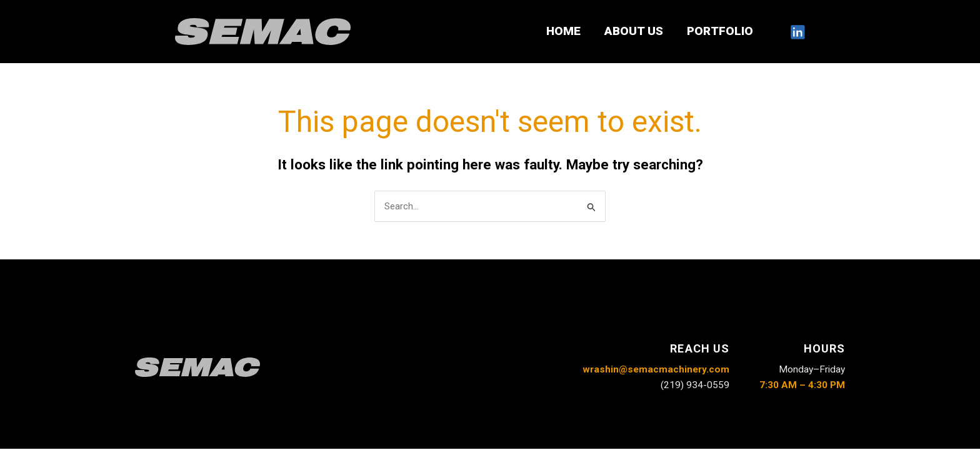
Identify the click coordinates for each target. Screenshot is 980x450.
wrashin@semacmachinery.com (656, 369)
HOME (563, 31)
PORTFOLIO (720, 31)
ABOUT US (634, 31)
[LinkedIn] (797, 32)
